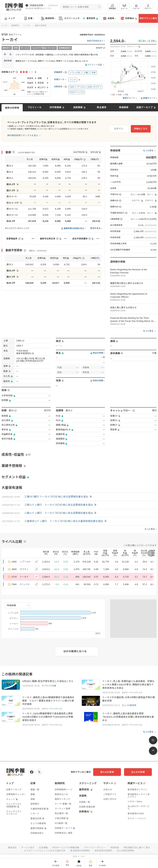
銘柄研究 (49, 18)
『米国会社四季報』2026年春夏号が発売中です (38, 5)
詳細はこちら (141, 129)
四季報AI (129, 18)
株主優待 (101, 107)
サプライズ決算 (49, 686)
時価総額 (11, 605)
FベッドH (25, 584)
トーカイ (27, 26)
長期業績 (78, 107)
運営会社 (12, 848)
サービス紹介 (28, 848)
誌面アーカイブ (145, 107)
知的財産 (115, 848)
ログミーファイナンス (132, 693)
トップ (10, 18)
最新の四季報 (12, 108)
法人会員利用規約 (125, 851)
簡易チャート (129, 98)
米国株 (109, 18)
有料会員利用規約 (103, 851)
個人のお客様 (107, 772)
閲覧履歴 (112, 7)
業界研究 (90, 18)
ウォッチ (136, 7)
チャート (124, 7)
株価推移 (124, 107)
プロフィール (35, 107)
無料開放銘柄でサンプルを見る (23, 135)
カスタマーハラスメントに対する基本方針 (45, 851)
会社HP (99, 48)
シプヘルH (25, 562)
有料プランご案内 (148, 18)
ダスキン (24, 569)
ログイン (148, 7)
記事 (29, 18)
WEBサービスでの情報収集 (66, 848)
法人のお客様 (138, 772)
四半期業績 (55, 107)
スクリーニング (69, 18)
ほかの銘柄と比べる (75, 651)
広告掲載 (43, 848)
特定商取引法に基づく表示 (137, 848)
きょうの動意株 (129, 705)
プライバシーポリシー (95, 848)
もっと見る (148, 151)
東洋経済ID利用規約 (80, 851)
